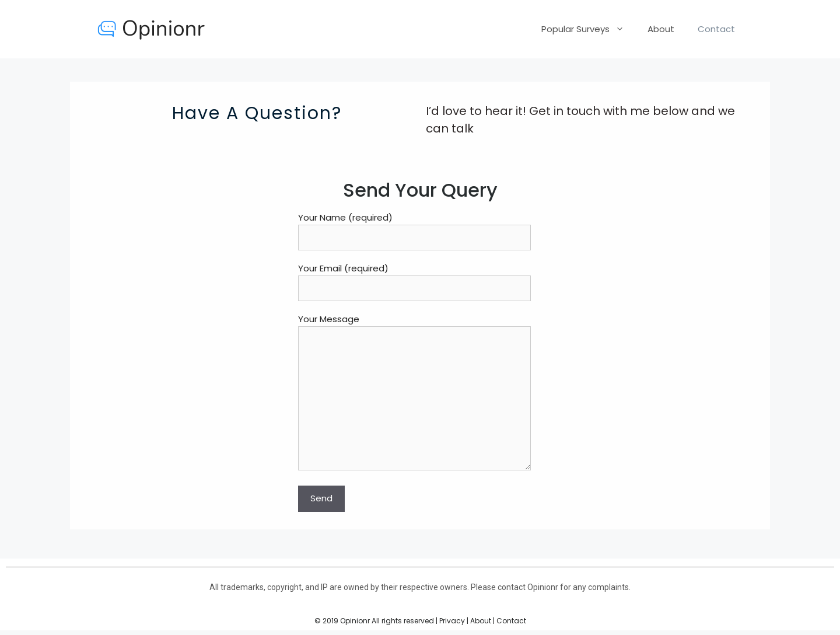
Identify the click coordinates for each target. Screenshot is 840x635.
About (661, 29)
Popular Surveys (589, 29)
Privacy (452, 621)
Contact (716, 29)
